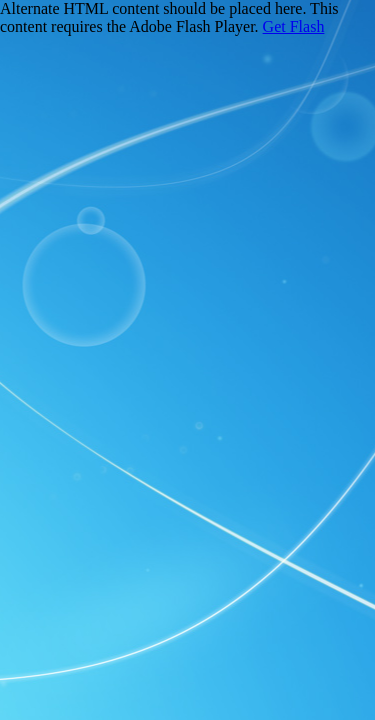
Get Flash (294, 26)
